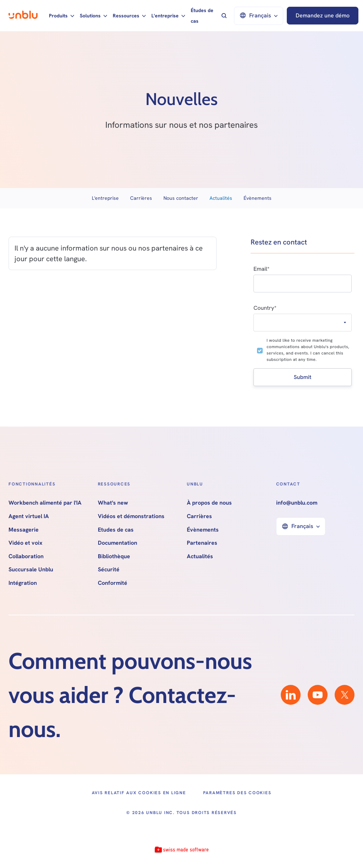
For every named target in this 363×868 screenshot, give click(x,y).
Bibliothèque (114, 556)
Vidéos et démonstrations (131, 516)
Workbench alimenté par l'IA (45, 503)
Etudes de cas (116, 530)
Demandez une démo (323, 15)
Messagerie (24, 530)
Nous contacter (181, 198)
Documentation (118, 543)
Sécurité (109, 570)
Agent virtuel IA (29, 516)
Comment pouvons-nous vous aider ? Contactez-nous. (130, 695)
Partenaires (202, 543)
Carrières (141, 198)
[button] (62, 16)
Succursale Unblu (31, 570)
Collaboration (26, 556)
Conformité (113, 583)
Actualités (221, 198)
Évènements (258, 198)
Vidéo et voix (26, 543)
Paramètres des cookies (237, 793)
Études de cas (202, 16)
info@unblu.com (297, 503)
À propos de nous (209, 503)
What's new (113, 503)
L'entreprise (105, 198)
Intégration (23, 583)
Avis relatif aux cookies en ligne (139, 793)
